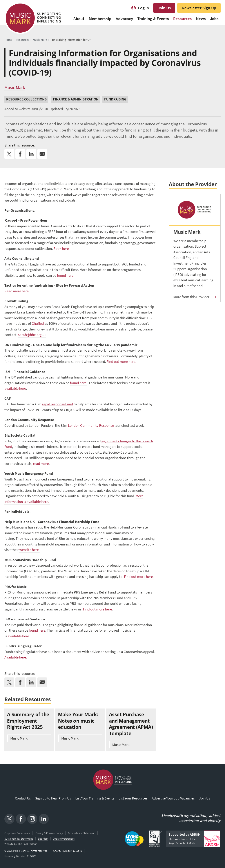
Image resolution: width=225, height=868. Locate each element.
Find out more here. (121, 362)
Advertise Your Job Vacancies (173, 798)
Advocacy (124, 19)
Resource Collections (26, 99)
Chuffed (38, 324)
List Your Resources (133, 798)
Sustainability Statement (19, 839)
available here (15, 389)
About (79, 19)
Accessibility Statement (81, 833)
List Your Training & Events (95, 798)
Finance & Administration (76, 99)
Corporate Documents (17, 833)
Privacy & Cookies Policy (49, 833)
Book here (61, 249)
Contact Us (23, 798)
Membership (100, 19)
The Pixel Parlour (27, 844)
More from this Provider (191, 297)
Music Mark (15, 87)
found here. (79, 383)
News (201, 19)
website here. (29, 550)
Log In (143, 8)
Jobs (214, 19)
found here (65, 275)
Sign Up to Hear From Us (53, 798)
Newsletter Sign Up (199, 8)
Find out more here (97, 609)
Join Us (164, 8)
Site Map (43, 839)
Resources (182, 19)
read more (41, 464)
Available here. (16, 657)
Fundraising (115, 99)
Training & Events (153, 19)
